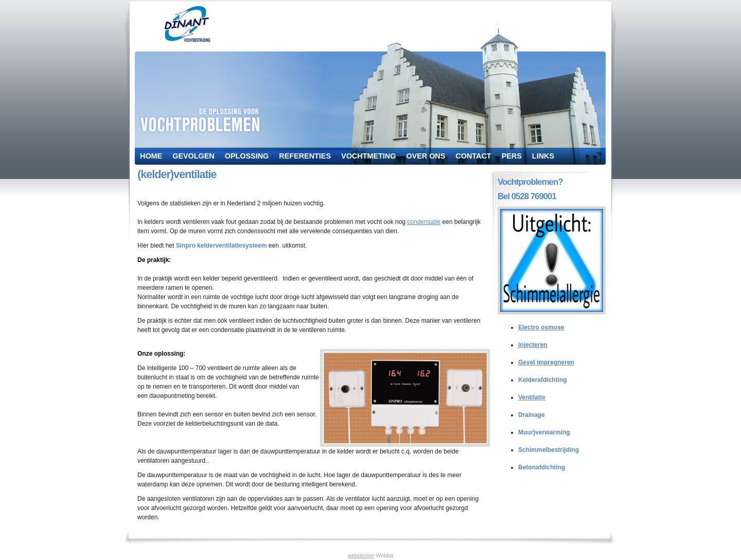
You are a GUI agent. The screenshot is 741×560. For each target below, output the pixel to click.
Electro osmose (541, 327)
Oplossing (247, 156)
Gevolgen (193, 156)
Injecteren (533, 345)
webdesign (361, 555)
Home (151, 156)
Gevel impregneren (546, 362)
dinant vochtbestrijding (187, 24)
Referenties (305, 156)
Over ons (426, 156)
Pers (512, 156)
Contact (473, 156)
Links (543, 156)
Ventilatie (532, 397)
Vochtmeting (368, 156)
